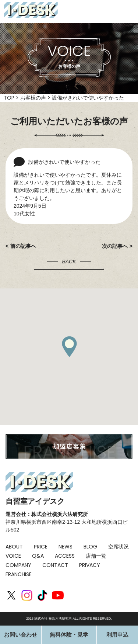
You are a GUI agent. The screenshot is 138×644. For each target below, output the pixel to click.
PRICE (41, 547)
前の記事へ (23, 246)
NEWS (66, 547)
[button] (69, 346)
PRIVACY (90, 565)
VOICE (13, 556)
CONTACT (55, 565)
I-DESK (31, 10)
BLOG (90, 547)
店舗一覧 (96, 556)
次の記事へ (115, 246)
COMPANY (18, 565)
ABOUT (14, 547)
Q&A (38, 556)
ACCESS (65, 556)
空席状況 (118, 547)
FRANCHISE (19, 574)
